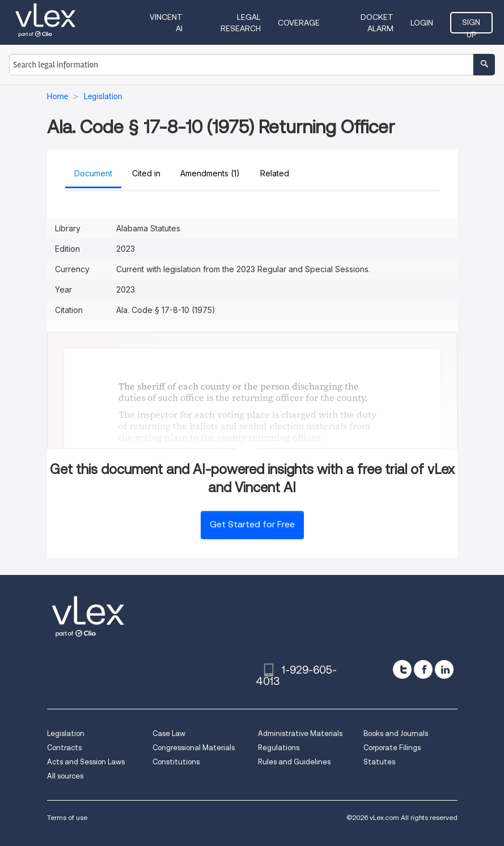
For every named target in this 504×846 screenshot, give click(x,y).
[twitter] (402, 669)
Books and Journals (396, 733)
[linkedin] (444, 669)
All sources (65, 776)
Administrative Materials (300, 733)
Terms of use (67, 817)
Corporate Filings (392, 748)
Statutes (379, 762)
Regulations (279, 748)
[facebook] (423, 669)
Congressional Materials (194, 748)
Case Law (169, 733)
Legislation (66, 733)
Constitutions (176, 762)
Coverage (299, 23)
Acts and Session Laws (86, 762)
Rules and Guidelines (294, 762)
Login (422, 23)
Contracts (64, 748)
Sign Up (471, 26)
